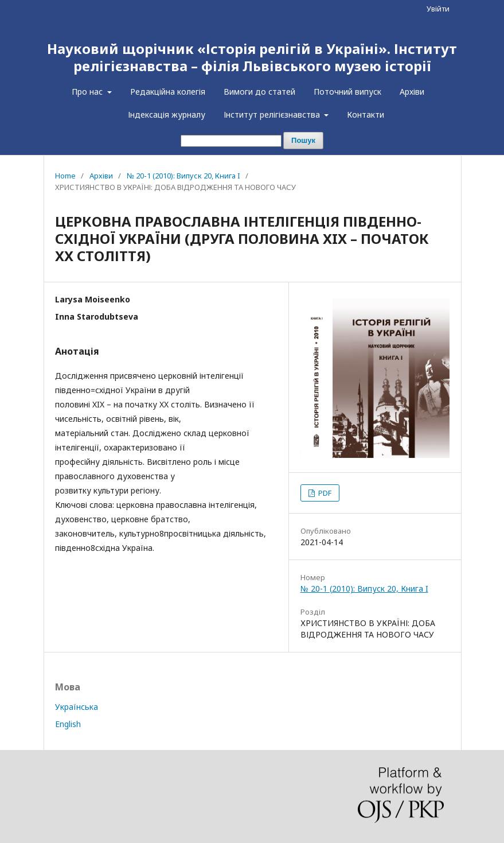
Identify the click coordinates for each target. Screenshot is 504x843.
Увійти (438, 9)
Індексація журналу (167, 114)
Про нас (88, 92)
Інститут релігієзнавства (273, 114)
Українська (77, 707)
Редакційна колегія (168, 92)
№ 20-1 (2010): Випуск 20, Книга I (183, 176)
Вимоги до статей (259, 92)
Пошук (303, 140)
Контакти (366, 114)
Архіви (412, 92)
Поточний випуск (347, 92)
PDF (324, 493)
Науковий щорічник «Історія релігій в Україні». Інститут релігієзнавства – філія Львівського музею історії (252, 57)
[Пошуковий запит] (231, 141)
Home (65, 176)
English (68, 724)
